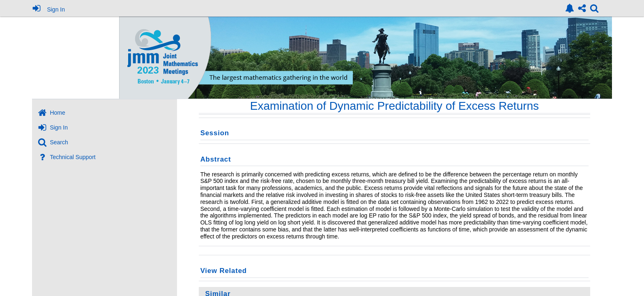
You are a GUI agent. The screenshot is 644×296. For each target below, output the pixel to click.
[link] (570, 8)
